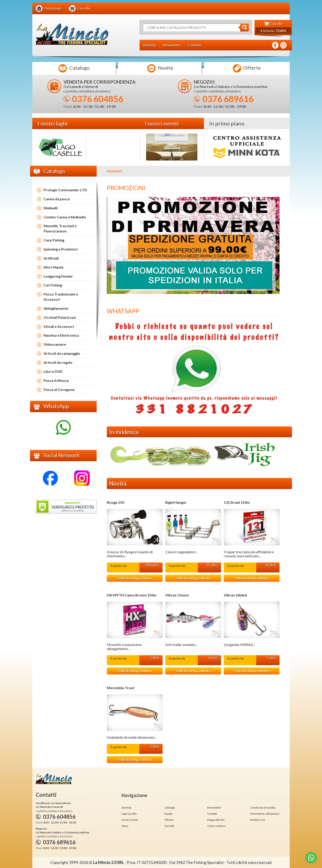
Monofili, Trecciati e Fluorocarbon (60, 228)
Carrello (169, 826)
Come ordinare (217, 826)
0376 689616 (228, 99)
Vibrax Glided (235, 595)
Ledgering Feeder (58, 276)
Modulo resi (258, 820)
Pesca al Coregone (59, 389)
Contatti (212, 814)
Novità (160, 68)
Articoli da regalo (58, 362)
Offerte (247, 68)
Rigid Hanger (176, 502)
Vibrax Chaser (177, 595)
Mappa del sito (216, 820)
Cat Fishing (53, 285)
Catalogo (74, 68)
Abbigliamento (56, 308)
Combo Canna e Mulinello (65, 217)
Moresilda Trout (121, 688)
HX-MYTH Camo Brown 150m (132, 595)
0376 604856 (98, 99)
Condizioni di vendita (263, 808)
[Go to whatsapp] (311, 858)
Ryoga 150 (115, 502)
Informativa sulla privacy (265, 814)
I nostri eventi (130, 820)
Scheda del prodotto (135, 578)
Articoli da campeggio (62, 353)
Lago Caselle (129, 814)
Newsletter (214, 808)
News (125, 826)
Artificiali (51, 258)
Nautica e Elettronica (61, 335)
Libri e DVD (53, 371)
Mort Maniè (54, 267)
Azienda (126, 808)
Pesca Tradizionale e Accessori (61, 297)
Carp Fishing (54, 240)
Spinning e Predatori (61, 249)
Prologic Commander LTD (65, 190)
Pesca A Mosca (56, 380)
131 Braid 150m (237, 502)
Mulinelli (51, 208)
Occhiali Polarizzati (60, 317)
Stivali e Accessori (59, 326)
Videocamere (55, 344)
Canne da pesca (57, 199)
